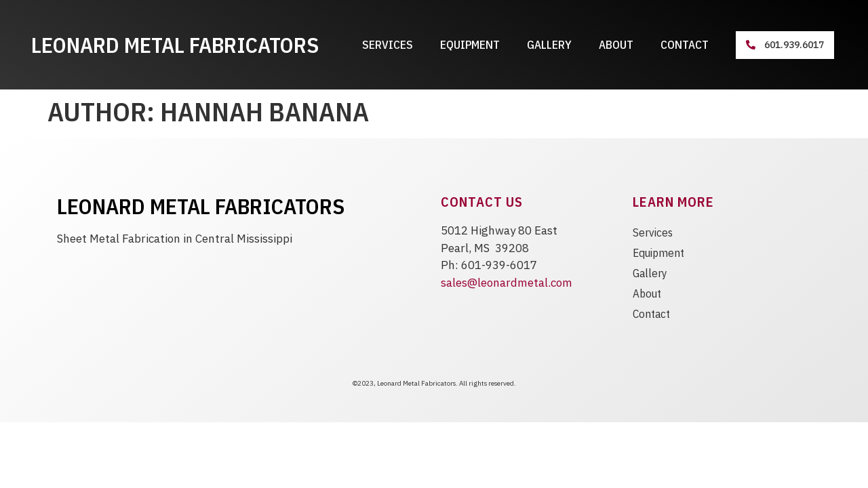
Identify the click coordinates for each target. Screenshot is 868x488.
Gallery (549, 45)
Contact (685, 45)
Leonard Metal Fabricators (175, 45)
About (616, 45)
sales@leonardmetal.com (507, 283)
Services (388, 45)
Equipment (470, 45)
